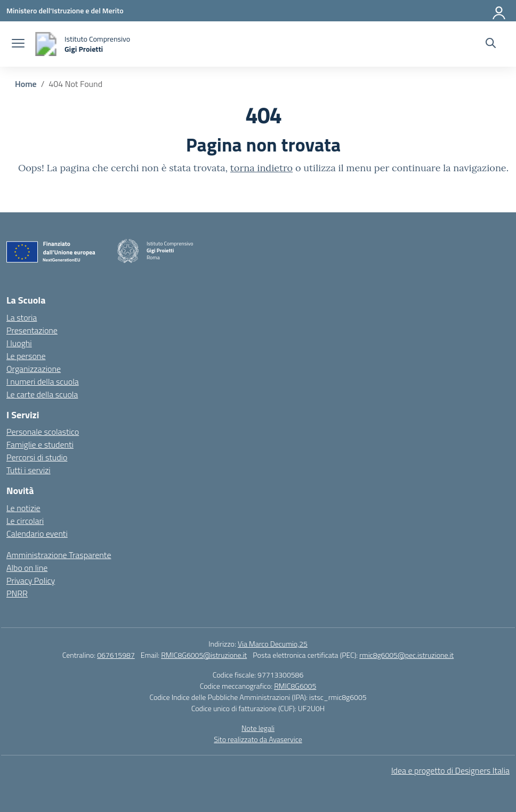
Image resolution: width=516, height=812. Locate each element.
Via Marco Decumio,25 (273, 644)
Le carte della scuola (42, 394)
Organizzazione (34, 369)
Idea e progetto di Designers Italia (450, 770)
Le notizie (23, 508)
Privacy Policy (31, 580)
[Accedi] (499, 11)
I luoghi (19, 343)
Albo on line (27, 568)
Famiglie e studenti (40, 444)
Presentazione (32, 330)
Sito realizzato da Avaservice (258, 739)
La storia (22, 317)
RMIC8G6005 (295, 686)
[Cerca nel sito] (491, 44)
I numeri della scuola (43, 381)
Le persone (26, 356)
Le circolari (25, 521)
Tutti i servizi (29, 470)
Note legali (258, 728)
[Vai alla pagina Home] (26, 84)
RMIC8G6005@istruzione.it (204, 655)
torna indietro (261, 168)
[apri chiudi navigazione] (18, 44)
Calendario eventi (37, 534)
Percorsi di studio (37, 457)
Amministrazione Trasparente (59, 555)
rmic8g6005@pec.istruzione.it (406, 655)
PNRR (17, 593)
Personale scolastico (43, 432)
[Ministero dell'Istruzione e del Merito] (65, 10)
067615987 (116, 655)
